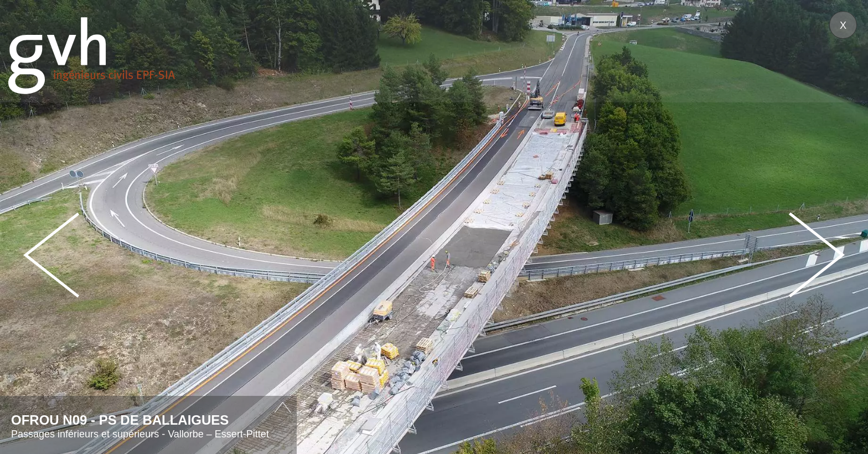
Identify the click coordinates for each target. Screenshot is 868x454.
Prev (51, 255)
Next (817, 255)
